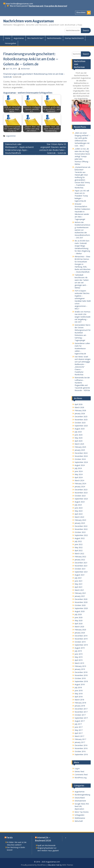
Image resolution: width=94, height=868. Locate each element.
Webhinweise (80, 818)
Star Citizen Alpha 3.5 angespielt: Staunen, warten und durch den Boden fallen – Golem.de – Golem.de (53, 149)
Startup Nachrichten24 (74, 38)
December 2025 (81, 417)
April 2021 (79, 587)
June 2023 (79, 508)
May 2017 (79, 730)
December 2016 (81, 745)
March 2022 (79, 554)
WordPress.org (81, 778)
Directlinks (81, 13)
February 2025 (80, 447)
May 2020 (79, 620)
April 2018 (79, 697)
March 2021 (79, 590)
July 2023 (78, 505)
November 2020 (81, 602)
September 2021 (81, 572)
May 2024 (79, 474)
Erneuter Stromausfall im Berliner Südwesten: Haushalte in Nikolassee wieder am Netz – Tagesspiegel (82, 212)
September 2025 (81, 426)
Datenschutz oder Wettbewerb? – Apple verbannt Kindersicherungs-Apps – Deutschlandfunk (19, 149)
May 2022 (79, 547)
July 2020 (78, 614)
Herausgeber (11, 43)
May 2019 (79, 657)
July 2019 (78, 651)
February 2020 (80, 630)
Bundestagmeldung (82, 795)
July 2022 (78, 541)
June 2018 (79, 691)
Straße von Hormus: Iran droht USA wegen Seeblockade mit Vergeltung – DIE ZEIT (83, 317)
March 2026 (79, 407)
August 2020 (80, 611)
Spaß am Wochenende (46, 845)
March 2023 (79, 517)
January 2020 (80, 633)
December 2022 (81, 526)
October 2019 (80, 642)
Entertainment (80, 801)
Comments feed (81, 775)
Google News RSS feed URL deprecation (82, 806)
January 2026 (80, 413)
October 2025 (80, 423)
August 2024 (80, 465)
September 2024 (81, 462)
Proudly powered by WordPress (33, 865)
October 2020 (80, 605)
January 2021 (80, 596)
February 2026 (80, 410)
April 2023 (79, 514)
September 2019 (81, 645)
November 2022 (81, 529)
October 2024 (80, 459)
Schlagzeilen (79, 815)
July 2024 (78, 468)
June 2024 (79, 471)
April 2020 (79, 624)
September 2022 (81, 535)
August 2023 (80, 502)
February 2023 (80, 520)
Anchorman (25, 69)
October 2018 (80, 678)
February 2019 (80, 666)
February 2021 (80, 593)
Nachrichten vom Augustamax (29, 21)
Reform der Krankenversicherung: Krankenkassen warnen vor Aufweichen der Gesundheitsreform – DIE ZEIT (82, 230)
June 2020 (79, 617)
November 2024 (81, 456)
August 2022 (80, 538)
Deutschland (80, 798)
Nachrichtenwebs (54, 38)
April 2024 (79, 477)
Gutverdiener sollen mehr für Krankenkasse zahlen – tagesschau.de (82, 348)
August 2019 (80, 648)
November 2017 (81, 712)
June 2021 (79, 581)
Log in (77, 768)
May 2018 (79, 694)
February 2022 (80, 557)
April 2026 (79, 404)
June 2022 (79, 544)
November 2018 (81, 675)
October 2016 (80, 751)
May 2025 (79, 438)
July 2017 (78, 724)
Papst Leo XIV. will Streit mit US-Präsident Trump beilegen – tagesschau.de (82, 196)
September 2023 (81, 499)
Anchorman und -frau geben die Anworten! (48, 6)
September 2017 (81, 718)
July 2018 (78, 687)
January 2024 (80, 487)
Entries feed (79, 771)
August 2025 (80, 429)
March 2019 (79, 663)
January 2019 (80, 669)
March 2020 (79, 627)
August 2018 (80, 684)
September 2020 (81, 608)
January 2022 (80, 560)
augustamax (11, 136)
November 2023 (81, 493)
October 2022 (80, 532)
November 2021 (81, 566)
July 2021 (78, 578)
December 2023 (81, 490)
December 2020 (81, 599)
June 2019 (79, 654)
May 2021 (79, 584)
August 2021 (80, 575)
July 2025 (78, 432)
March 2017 (79, 736)
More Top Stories (82, 812)
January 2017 (80, 742)
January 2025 (80, 450)
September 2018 (81, 681)
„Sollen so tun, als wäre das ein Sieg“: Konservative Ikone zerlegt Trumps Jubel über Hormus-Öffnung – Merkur (82, 156)
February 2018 (80, 703)
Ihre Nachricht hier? (35, 38)
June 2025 (79, 435)
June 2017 (79, 727)
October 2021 (80, 569)
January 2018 (80, 706)
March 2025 (79, 444)
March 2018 (79, 700)
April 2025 (79, 441)
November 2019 (81, 639)
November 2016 (81, 748)
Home (8, 38)
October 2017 (80, 715)
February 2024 (80, 484)
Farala (10, 838)
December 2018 (81, 672)
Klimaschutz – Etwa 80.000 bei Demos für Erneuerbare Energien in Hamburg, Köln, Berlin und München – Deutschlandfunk (83, 264)
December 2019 (81, 636)
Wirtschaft (79, 821)
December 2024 (81, 453)
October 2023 (80, 496)
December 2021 (81, 563)
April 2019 (79, 660)
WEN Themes (68, 865)
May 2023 (79, 511)
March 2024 (79, 480)
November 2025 (81, 420)
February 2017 (80, 739)
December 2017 (81, 709)
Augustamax (19, 38)
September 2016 (81, 754)
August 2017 (80, 721)
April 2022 (79, 550)
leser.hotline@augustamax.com (19, 4)
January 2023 (80, 523)
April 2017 (79, 733)
